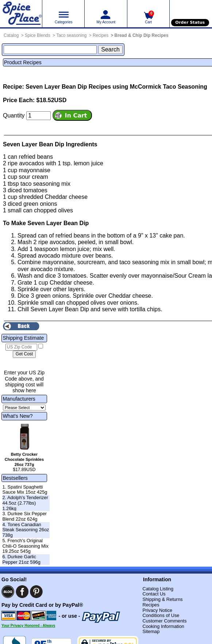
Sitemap (151, 631)
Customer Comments (164, 621)
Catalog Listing (158, 589)
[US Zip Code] (21, 347)
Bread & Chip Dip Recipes (142, 35)
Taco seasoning (71, 35)
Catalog (11, 35)
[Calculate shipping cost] (24, 354)
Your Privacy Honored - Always (28, 626)
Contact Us (154, 594)
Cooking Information (163, 626)
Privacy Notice (157, 610)
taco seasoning (40, 184)
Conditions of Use (161, 615)
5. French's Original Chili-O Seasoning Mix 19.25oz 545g (25, 546)
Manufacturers (19, 399)
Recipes (101, 35)
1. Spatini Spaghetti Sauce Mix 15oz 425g (25, 490)
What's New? (18, 416)
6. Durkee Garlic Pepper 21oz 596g (21, 559)
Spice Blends (38, 35)
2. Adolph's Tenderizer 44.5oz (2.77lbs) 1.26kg (25, 503)
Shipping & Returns (162, 599)
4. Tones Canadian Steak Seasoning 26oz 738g (26, 530)
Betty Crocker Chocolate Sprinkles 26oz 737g (24, 459)
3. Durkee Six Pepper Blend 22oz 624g (24, 516)
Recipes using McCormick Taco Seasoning (148, 87)
